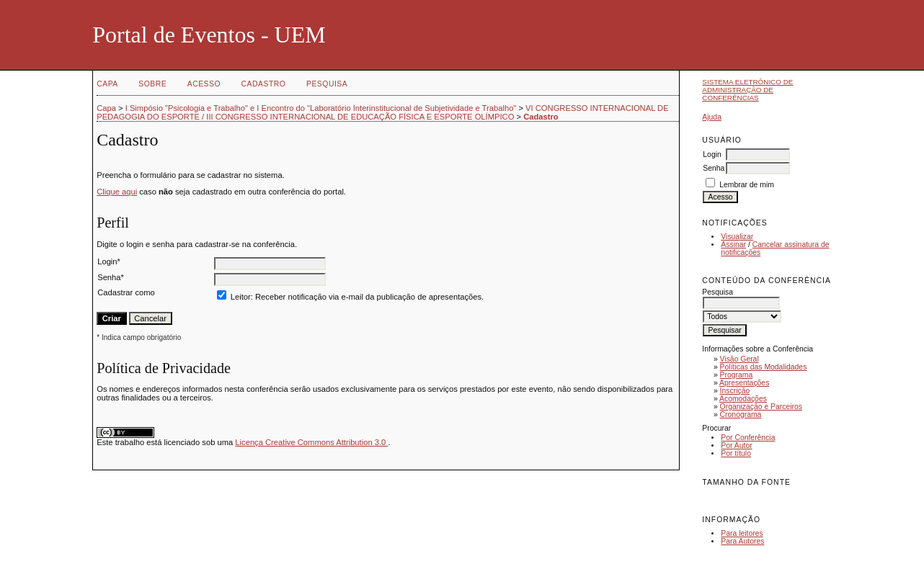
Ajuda (712, 117)
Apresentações (744, 383)
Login (712, 154)
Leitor (241, 297)
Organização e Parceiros (761, 407)
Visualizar (737, 237)
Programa (737, 375)
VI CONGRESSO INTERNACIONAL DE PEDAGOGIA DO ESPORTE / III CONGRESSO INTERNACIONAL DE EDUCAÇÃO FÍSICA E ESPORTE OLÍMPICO (382, 112)
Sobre (152, 84)
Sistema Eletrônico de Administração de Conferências (747, 90)
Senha (714, 168)
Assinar (733, 245)
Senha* (111, 277)
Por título (736, 453)
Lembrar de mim (747, 185)
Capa (107, 84)
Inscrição (735, 391)
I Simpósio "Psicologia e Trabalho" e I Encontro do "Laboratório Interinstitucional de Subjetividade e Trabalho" (321, 108)
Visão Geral (739, 359)
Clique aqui (117, 192)
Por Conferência (748, 438)
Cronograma (741, 415)
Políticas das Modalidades (764, 367)
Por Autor (736, 445)
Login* (109, 261)
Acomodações (743, 399)
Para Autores (742, 541)
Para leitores (742, 533)
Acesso (204, 84)
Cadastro (264, 84)
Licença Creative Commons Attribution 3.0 (311, 442)
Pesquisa (327, 84)
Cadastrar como (126, 292)
